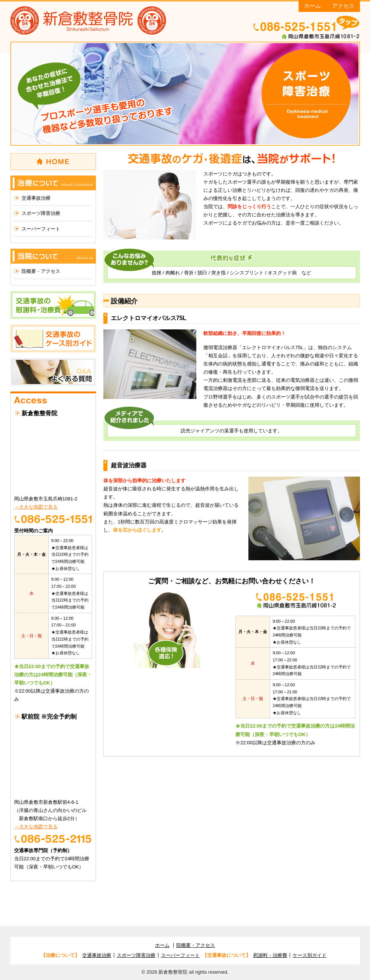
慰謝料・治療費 (270, 955)
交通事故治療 (36, 198)
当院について (53, 256)
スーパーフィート (41, 229)
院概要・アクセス (41, 271)
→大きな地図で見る (36, 507)
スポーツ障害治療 (41, 213)
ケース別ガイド (310, 955)
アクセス (343, 6)
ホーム (313, 6)
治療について (53, 183)
